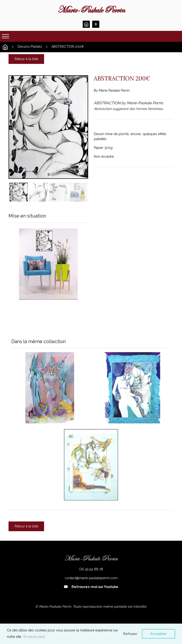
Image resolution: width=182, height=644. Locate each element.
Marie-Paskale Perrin (91, 10)
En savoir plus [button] (34, 637)
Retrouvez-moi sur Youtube (91, 587)
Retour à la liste (26, 59)
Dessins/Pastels (30, 47)
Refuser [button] (130, 634)
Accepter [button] (159, 634)
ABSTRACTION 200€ (68, 47)
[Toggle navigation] (5, 36)
